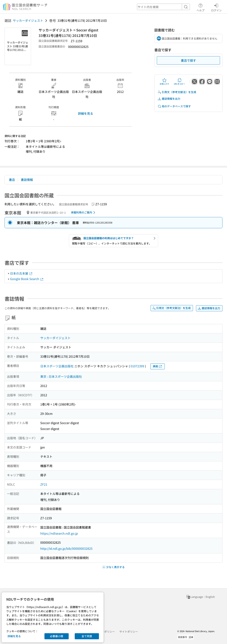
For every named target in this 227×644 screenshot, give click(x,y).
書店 (12, 180)
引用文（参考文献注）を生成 (177, 92)
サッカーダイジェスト (28, 20)
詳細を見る (86, 113)
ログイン (216, 7)
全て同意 (87, 636)
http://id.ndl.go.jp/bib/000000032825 (66, 548)
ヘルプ (201, 7)
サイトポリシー (129, 632)
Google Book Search (27, 279)
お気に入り (164, 82)
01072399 (137, 366)
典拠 (158, 366)
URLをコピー (180, 82)
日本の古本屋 (21, 273)
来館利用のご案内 (84, 213)
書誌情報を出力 (169, 99)
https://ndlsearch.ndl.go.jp (59, 533)
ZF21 (44, 484)
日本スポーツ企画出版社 (57, 366)
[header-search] (163, 7)
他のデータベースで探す (174, 106)
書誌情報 (27, 180)
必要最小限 (57, 636)
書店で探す (188, 60)
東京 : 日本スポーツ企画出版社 (61, 376)
